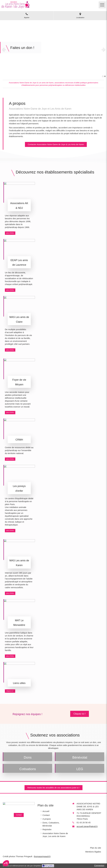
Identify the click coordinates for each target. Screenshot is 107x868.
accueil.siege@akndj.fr (87, 826)
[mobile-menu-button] (102, 5)
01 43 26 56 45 (84, 822)
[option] (53, 49)
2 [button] (105, 76)
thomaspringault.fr (42, 856)
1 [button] (103, 76)
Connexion (99, 865)
